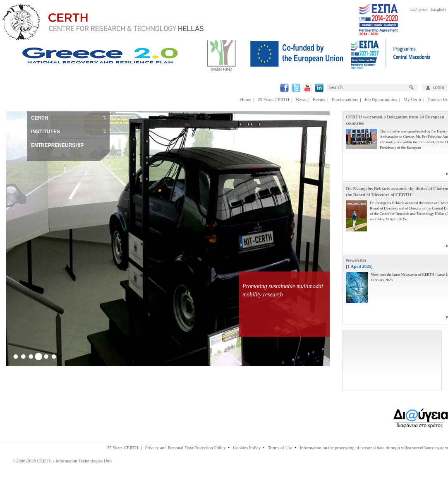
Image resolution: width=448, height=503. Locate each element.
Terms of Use (280, 448)
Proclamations (345, 99)
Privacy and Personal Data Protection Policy (185, 448)
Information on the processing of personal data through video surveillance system (374, 448)
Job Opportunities (381, 99)
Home (246, 99)
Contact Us (438, 99)
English (438, 9)
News (301, 99)
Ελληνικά (419, 9)
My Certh (412, 99)
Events (319, 99)
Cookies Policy (247, 448)
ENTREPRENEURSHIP (57, 145)
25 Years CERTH (273, 99)
